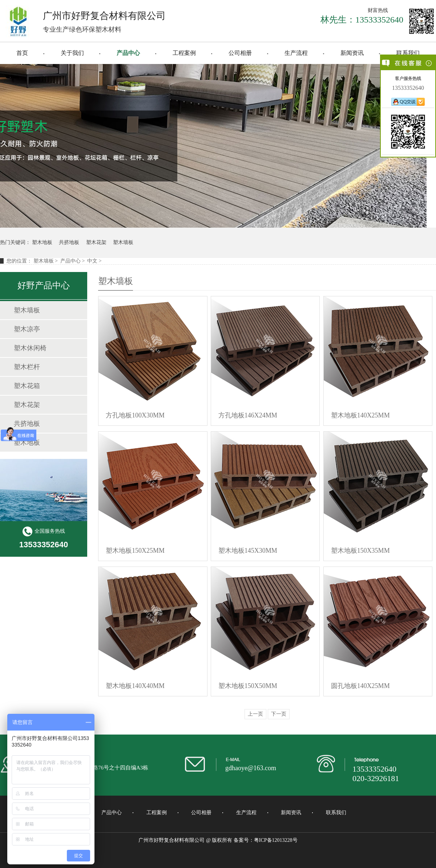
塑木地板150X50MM (248, 686)
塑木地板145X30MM (248, 551)
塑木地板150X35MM (360, 551)
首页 (22, 53)
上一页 (255, 714)
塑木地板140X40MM (135, 686)
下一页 (279, 714)
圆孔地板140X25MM (360, 686)
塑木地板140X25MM (360, 415)
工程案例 (184, 53)
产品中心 (128, 53)
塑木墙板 (123, 242)
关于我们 (72, 53)
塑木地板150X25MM (135, 551)
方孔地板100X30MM (135, 415)
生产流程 (296, 53)
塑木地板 (42, 242)
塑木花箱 (27, 386)
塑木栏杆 (27, 367)
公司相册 (240, 53)
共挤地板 (69, 242)
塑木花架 (96, 242)
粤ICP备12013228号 (276, 840)
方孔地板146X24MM (248, 415)
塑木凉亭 (27, 329)
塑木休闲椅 (30, 348)
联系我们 (408, 53)
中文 (92, 261)
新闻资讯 (352, 53)
